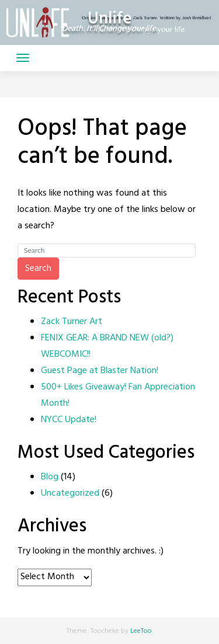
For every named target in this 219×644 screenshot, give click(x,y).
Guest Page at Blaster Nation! (100, 371)
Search (38, 269)
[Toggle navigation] (23, 58)
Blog (50, 477)
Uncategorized (70, 493)
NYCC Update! (69, 420)
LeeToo (141, 631)
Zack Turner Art (72, 322)
